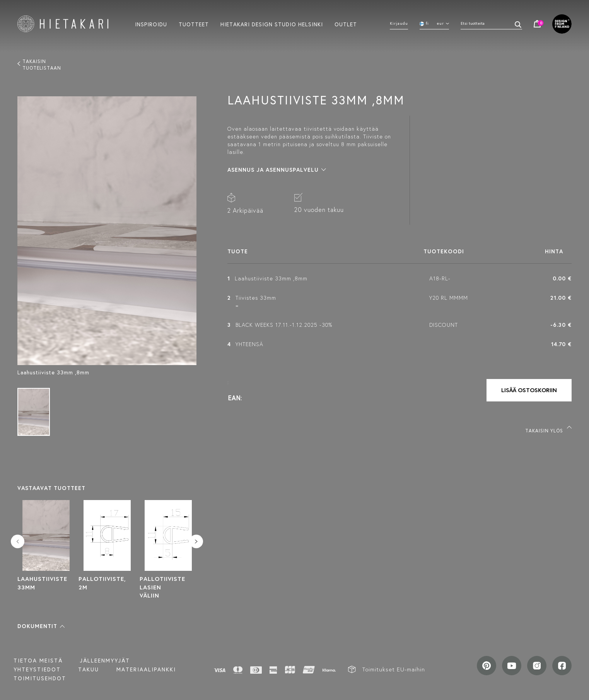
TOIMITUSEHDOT (40, 678)
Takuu (89, 669)
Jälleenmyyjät (105, 661)
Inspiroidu (151, 24)
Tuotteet (194, 24)
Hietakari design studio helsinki (272, 24)
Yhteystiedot (37, 669)
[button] (41, 626)
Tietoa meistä (38, 661)
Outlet (346, 24)
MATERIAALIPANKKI (146, 669)
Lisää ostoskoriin (529, 390)
